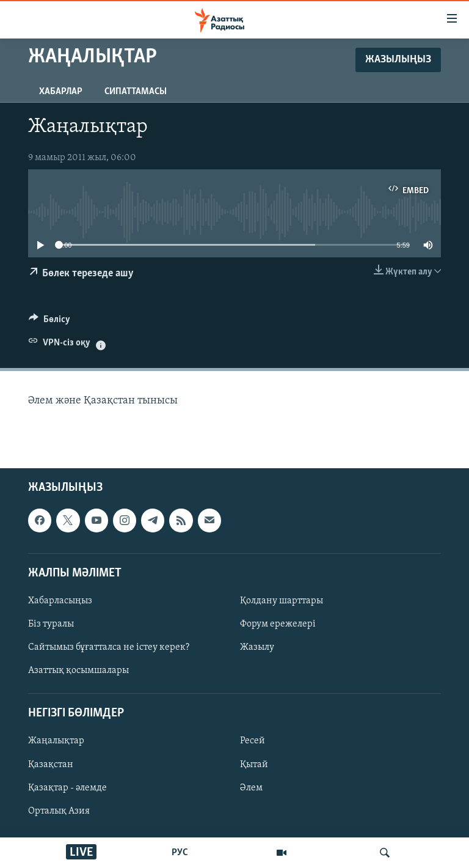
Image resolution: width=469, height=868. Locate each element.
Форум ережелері (278, 624)
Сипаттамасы (136, 92)
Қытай (254, 765)
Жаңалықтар (56, 741)
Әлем (251, 788)
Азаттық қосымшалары (78, 671)
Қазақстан (51, 765)
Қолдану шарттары (282, 601)
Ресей (253, 741)
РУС (180, 853)
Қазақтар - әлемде (67, 788)
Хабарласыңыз (60, 601)
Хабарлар (61, 92)
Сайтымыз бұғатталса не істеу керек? (109, 647)
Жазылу (257, 647)
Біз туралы (51, 624)
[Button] (49, 322)
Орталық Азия (59, 811)
